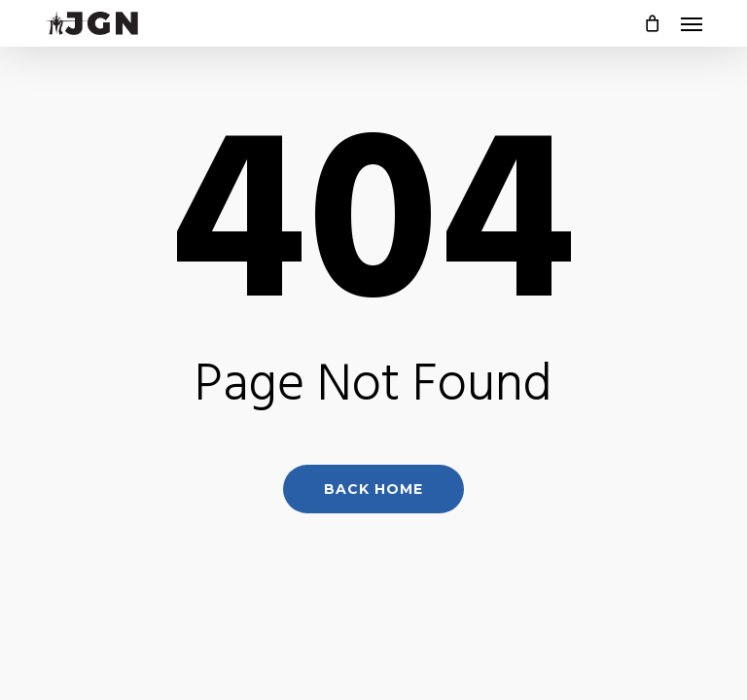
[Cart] (653, 23)
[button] (692, 23)
